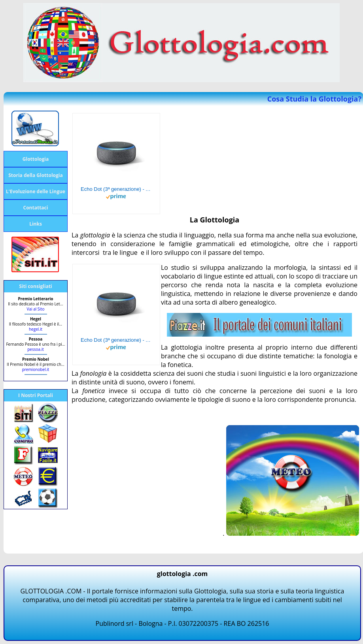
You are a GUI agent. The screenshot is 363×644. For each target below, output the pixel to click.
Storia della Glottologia (36, 175)
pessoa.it (36, 349)
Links (36, 224)
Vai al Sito (36, 309)
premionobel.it (36, 369)
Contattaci (36, 208)
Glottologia (36, 159)
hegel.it (36, 329)
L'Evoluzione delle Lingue (36, 191)
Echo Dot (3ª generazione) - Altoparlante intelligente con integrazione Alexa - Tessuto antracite (116, 189)
